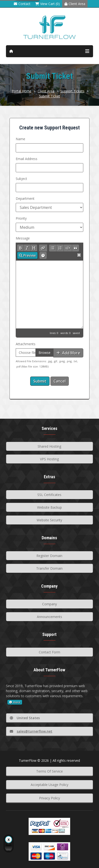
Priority (21, 218)
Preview (27, 255)
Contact (22, 4)
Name (20, 139)
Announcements (49, 617)
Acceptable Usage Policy (49, 785)
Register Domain (49, 556)
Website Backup (49, 507)
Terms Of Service (49, 771)
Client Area (75, 4)
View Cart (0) (47, 4)
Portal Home (22, 91)
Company (49, 604)
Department (25, 198)
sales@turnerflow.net (31, 731)
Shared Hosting (49, 446)
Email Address (27, 159)
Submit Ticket (49, 96)
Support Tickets (72, 91)
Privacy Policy (49, 798)
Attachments (26, 344)
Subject (21, 179)
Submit (40, 381)
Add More (68, 353)
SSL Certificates (49, 495)
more (15, 702)
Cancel (60, 381)
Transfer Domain (49, 568)
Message (23, 238)
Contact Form (49, 652)
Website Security (49, 520)
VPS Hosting (49, 459)
